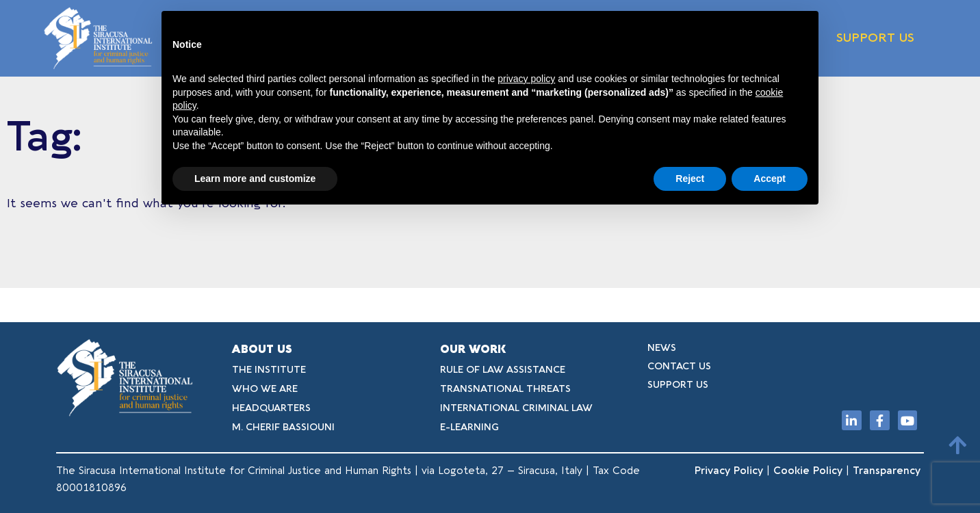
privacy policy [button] (526, 79)
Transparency (888, 471)
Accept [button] (770, 179)
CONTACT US (679, 366)
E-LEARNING (469, 427)
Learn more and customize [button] (255, 179)
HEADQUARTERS (271, 408)
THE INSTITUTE (269, 370)
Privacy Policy (729, 471)
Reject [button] (690, 179)
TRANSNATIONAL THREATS (505, 389)
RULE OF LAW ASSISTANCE (503, 370)
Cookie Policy (808, 471)
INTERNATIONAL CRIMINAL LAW (516, 408)
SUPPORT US (875, 38)
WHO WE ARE (265, 389)
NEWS (662, 348)
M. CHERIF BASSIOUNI (283, 427)
